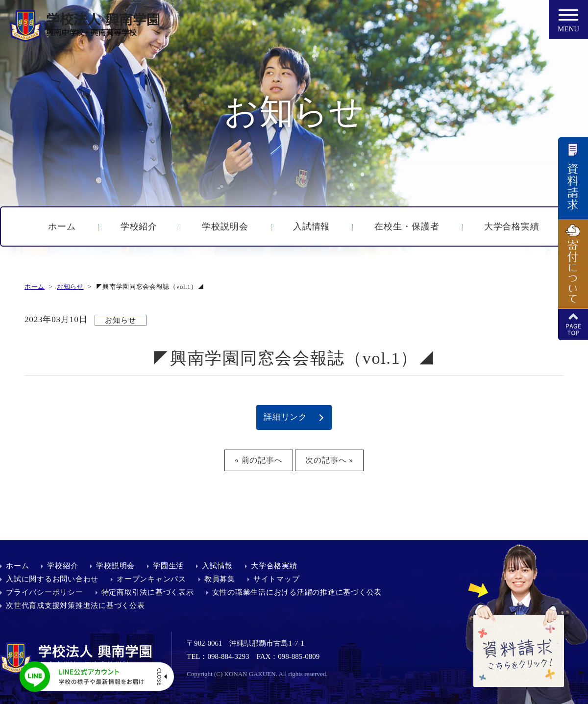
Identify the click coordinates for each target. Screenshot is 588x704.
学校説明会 (225, 226)
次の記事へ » (329, 460)
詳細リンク (285, 417)
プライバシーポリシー (45, 592)
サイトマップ (277, 579)
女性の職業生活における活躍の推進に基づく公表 (297, 592)
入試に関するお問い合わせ (52, 579)
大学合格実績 (512, 226)
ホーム (62, 226)
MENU (568, 24)
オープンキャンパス (151, 579)
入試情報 (312, 226)
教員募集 (220, 579)
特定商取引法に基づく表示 (148, 592)
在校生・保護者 (407, 226)
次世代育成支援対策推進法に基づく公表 (75, 605)
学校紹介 (139, 226)
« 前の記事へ (259, 460)
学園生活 (168, 566)
